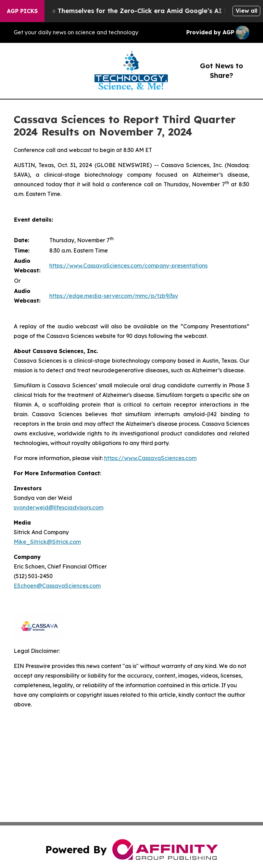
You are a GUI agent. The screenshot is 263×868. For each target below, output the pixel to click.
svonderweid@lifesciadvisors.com (59, 507)
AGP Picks (22, 11)
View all (246, 11)
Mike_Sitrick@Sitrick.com (47, 542)
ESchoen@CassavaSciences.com (57, 586)
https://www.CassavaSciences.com (150, 458)
